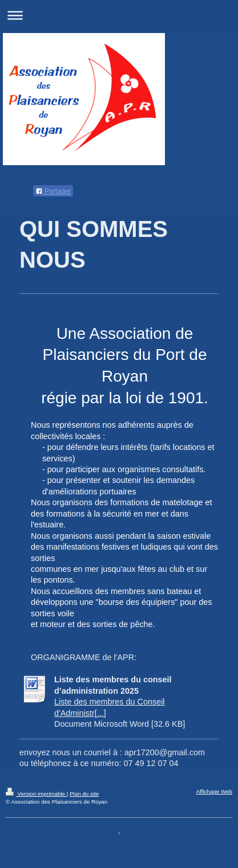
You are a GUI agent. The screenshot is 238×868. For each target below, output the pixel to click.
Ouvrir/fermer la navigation (119, 15)
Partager (53, 191)
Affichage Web (214, 791)
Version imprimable (36, 794)
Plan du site (84, 794)
